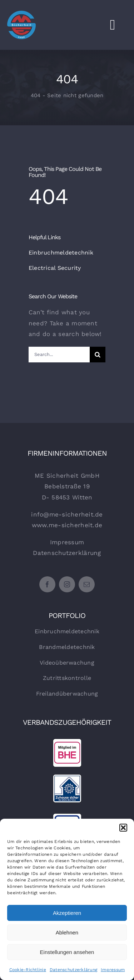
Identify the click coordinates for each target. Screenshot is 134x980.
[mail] (87, 584)
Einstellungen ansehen (67, 952)
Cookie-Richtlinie (28, 970)
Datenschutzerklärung (73, 970)
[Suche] (98, 355)
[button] (123, 828)
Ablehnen (67, 932)
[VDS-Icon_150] (67, 816)
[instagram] (67, 584)
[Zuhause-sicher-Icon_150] (67, 777)
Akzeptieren (67, 913)
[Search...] (59, 355)
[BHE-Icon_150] (67, 741)
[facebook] (47, 584)
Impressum (113, 970)
